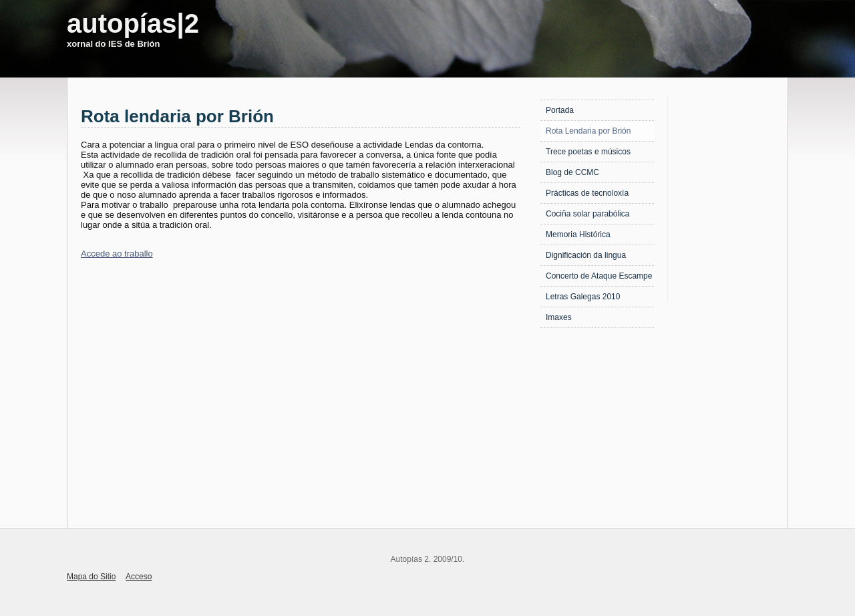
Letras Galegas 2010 (583, 297)
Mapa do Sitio (91, 577)
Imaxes (559, 317)
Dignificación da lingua (586, 255)
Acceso (139, 577)
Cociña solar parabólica (587, 214)
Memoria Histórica (578, 235)
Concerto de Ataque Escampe (599, 276)
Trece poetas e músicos (588, 152)
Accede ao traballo (117, 254)
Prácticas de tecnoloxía (587, 193)
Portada (560, 110)
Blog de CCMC (572, 172)
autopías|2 (133, 23)
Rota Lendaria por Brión (588, 131)
